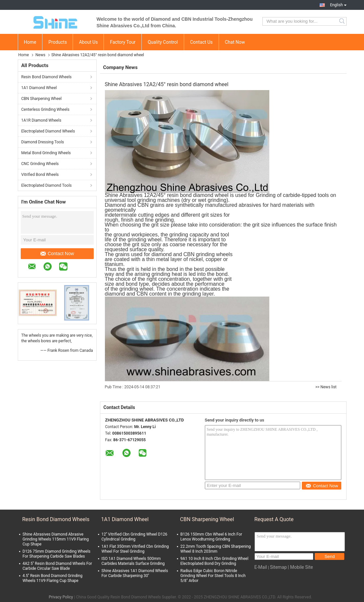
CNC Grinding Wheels (40, 164)
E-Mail (261, 567)
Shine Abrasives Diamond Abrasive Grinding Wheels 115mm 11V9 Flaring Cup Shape (56, 539)
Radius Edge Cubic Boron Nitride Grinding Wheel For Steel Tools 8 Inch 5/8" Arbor (213, 576)
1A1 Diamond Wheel (39, 88)
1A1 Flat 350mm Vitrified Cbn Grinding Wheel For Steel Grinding (135, 549)
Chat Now (235, 42)
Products (58, 42)
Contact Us (201, 42)
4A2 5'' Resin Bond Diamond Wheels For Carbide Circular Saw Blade (57, 566)
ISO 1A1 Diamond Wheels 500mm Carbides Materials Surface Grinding (133, 561)
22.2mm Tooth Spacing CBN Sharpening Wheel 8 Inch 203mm (216, 549)
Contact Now (57, 253)
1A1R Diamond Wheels (41, 120)
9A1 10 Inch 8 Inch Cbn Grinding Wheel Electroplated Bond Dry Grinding (215, 561)
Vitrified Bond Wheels (40, 175)
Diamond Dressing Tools (43, 142)
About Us (88, 42)
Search (342, 21)
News (40, 55)
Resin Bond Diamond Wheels (47, 77)
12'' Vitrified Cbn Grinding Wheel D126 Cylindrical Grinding (134, 537)
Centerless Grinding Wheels (46, 109)
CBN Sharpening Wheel (42, 99)
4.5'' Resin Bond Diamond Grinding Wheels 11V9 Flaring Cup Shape (53, 578)
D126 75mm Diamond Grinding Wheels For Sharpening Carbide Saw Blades (57, 554)
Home (30, 42)
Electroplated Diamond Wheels (48, 131)
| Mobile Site (300, 567)
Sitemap (278, 567)
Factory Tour (123, 42)
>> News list (326, 387)
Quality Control (163, 42)
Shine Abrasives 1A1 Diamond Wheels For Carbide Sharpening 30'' (135, 573)
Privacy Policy (61, 597)
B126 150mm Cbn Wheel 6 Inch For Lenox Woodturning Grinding (211, 537)
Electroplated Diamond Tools (47, 185)
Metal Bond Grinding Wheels (46, 153)
